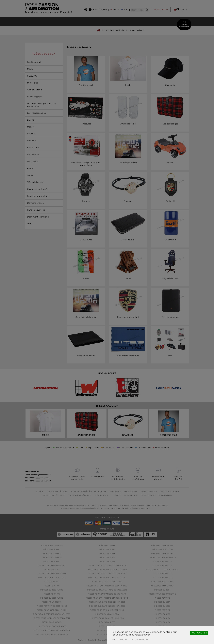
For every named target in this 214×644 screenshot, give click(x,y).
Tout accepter (199, 633)
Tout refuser (119, 640)
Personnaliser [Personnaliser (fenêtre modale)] (139, 640)
